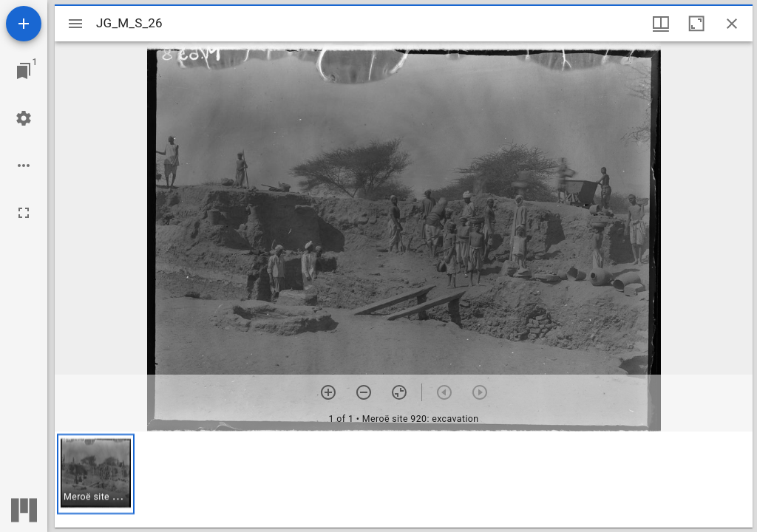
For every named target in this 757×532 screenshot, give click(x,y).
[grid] (404, 480)
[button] (96, 474)
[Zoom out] (364, 392)
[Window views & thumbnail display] (661, 24)
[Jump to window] (24, 71)
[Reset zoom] (399, 392)
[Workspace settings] (24, 118)
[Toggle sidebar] (75, 24)
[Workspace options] (24, 166)
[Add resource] (24, 24)
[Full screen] (24, 213)
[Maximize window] (696, 24)
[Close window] (732, 24)
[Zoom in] (328, 392)
